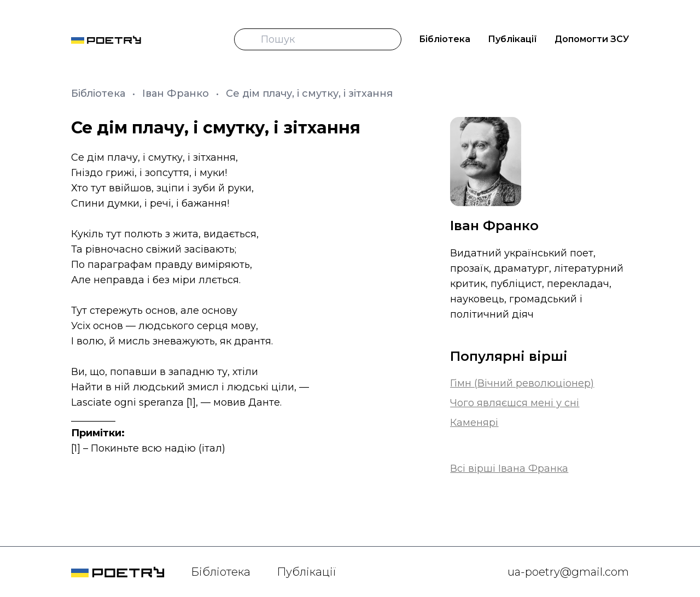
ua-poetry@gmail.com (568, 572)
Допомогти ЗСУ (592, 39)
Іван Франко (177, 93)
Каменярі (474, 423)
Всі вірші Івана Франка (509, 469)
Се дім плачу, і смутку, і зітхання (309, 93)
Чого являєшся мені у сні (515, 403)
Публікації (512, 39)
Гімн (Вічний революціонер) (522, 383)
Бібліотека (445, 39)
